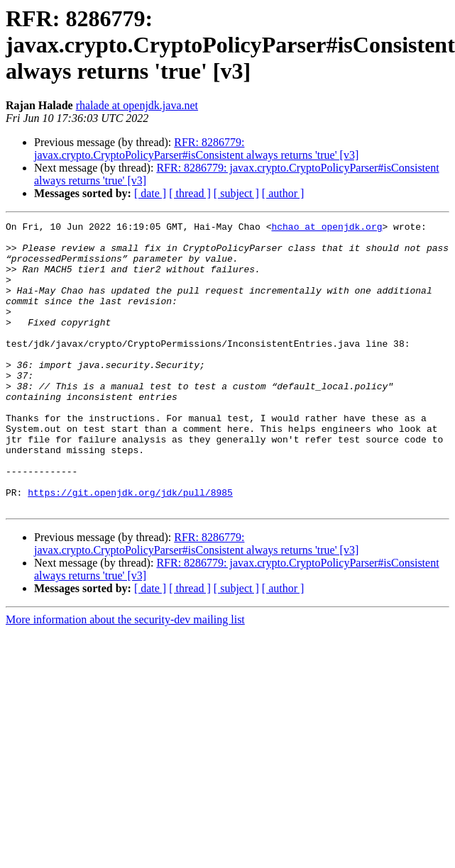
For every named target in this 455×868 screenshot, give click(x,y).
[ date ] (150, 193)
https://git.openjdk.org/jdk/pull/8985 (130, 547)
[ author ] (283, 193)
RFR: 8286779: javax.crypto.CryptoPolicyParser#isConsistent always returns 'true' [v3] (196, 149)
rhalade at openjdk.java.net (137, 105)
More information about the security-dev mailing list (125, 677)
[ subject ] (236, 193)
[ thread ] (190, 193)
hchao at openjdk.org (327, 228)
